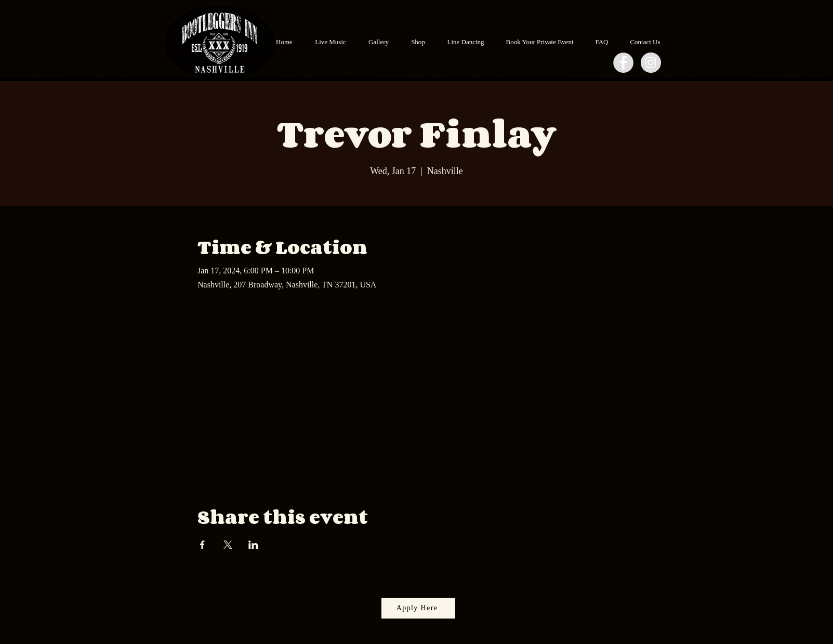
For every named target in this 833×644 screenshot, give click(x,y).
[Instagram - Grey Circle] (651, 63)
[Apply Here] (418, 608)
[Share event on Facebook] (202, 545)
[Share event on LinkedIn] (253, 545)
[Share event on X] (228, 545)
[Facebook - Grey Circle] (623, 63)
